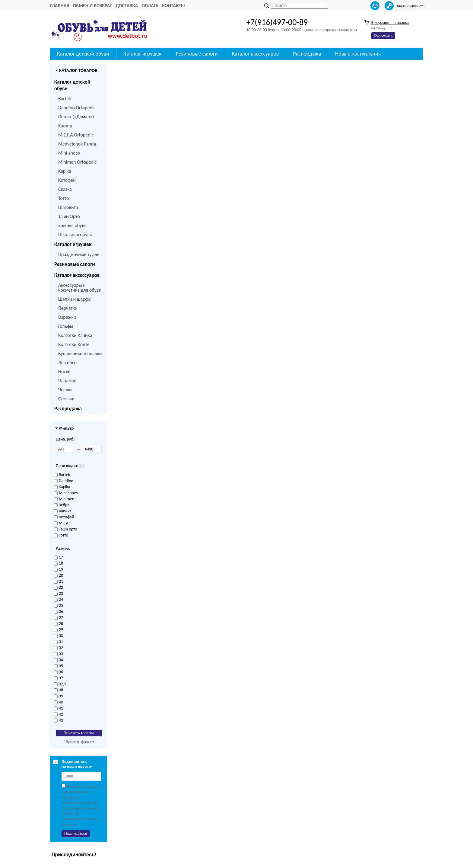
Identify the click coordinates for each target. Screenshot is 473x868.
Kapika (65, 171)
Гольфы (66, 326)
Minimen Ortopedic (77, 162)
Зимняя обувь (72, 225)
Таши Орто (69, 216)
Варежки (67, 317)
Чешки (65, 390)
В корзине (390, 22)
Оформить (383, 35)
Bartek (65, 99)
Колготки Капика (75, 335)
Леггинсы (68, 362)
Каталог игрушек (73, 244)
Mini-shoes (69, 153)
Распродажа (68, 409)
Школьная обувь (75, 234)
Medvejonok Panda (77, 144)
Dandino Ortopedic (77, 108)
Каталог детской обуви (72, 85)
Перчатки (68, 308)
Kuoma (65, 126)
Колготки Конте (74, 344)
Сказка (65, 189)
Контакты (173, 6)
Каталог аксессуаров (77, 275)
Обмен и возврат (92, 6)
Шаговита (68, 207)
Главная (60, 6)
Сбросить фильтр (79, 742)
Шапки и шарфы (75, 299)
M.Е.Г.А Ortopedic (76, 135)
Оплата (150, 6)
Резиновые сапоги (75, 264)
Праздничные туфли (79, 254)
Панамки (67, 381)
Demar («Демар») (76, 117)
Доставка (127, 6)
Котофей (67, 180)
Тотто (63, 198)
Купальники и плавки (80, 353)
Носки (64, 372)
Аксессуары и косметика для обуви (80, 288)
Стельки (66, 399)
